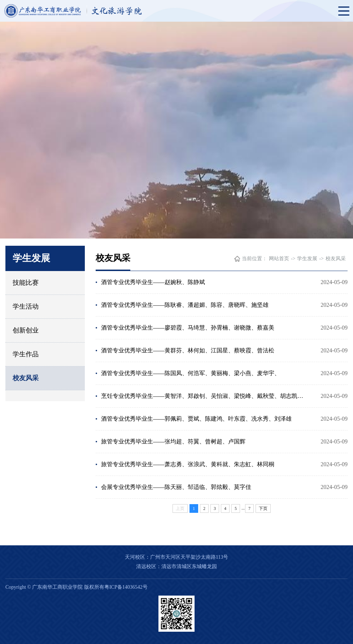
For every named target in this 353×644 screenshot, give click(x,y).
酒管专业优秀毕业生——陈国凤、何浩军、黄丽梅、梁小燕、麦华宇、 (191, 373)
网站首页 (279, 259)
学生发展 (307, 259)
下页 (263, 508)
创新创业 (26, 330)
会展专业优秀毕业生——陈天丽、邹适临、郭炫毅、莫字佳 (176, 487)
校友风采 (26, 378)
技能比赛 (26, 283)
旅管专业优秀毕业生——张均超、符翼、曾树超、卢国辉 (173, 441)
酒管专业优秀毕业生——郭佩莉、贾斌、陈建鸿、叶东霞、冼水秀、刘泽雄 (196, 419)
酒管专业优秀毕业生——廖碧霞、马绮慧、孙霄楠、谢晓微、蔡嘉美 (188, 328)
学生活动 (26, 306)
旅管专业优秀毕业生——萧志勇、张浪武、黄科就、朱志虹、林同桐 (188, 464)
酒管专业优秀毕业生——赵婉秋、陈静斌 (153, 282)
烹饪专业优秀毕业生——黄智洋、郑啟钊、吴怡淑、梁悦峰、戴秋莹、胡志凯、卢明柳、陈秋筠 (204, 396)
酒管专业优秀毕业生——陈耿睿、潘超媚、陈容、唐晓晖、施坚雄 (185, 305)
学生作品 (26, 354)
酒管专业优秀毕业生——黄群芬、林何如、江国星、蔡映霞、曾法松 (188, 350)
